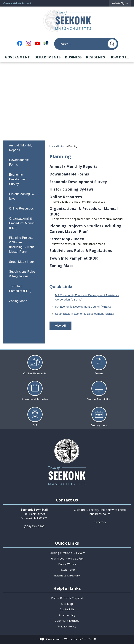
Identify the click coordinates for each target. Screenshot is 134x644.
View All (60, 326)
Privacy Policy (67, 626)
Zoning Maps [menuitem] (62, 266)
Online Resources (21, 208)
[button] (112, 44)
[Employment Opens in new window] (99, 415)
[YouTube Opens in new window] (37, 43)
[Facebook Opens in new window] (20, 43)
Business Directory (67, 575)
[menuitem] (24, 148)
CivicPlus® (89, 639)
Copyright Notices (67, 621)
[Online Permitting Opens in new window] (99, 389)
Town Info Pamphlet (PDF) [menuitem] (74, 258)
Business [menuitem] (73, 57)
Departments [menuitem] (47, 57)
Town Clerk (67, 570)
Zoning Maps (18, 301)
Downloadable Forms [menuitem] (69, 174)
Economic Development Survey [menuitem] (78, 182)
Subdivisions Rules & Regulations (22, 274)
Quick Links (62, 287)
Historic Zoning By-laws (22, 196)
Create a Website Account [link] (17, 3)
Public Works (67, 564)
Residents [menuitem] (95, 57)
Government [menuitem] (17, 57)
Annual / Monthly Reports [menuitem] (74, 166)
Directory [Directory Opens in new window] (100, 522)
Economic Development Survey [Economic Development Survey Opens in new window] (18, 179)
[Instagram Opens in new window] (28, 43)
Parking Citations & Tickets (67, 553)
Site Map (67, 604)
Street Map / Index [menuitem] (67, 239)
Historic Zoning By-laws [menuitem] (72, 189)
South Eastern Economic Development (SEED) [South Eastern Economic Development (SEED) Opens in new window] (85, 314)
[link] (120, 3)
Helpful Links (67, 588)
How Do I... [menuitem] (119, 57)
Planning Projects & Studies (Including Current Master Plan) (21, 245)
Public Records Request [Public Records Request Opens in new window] (67, 598)
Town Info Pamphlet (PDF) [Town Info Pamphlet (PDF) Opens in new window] (20, 289)
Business (62, 146)
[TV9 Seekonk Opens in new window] (46, 43)
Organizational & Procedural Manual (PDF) (22, 223)
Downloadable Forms (19, 162)
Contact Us (67, 609)
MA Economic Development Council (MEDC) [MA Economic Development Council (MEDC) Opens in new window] (83, 307)
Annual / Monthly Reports (21, 148)
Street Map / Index (22, 262)
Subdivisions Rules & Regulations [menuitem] (81, 251)
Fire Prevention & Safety (67, 558)
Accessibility (67, 615)
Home (52, 146)
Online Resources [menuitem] (66, 197)
